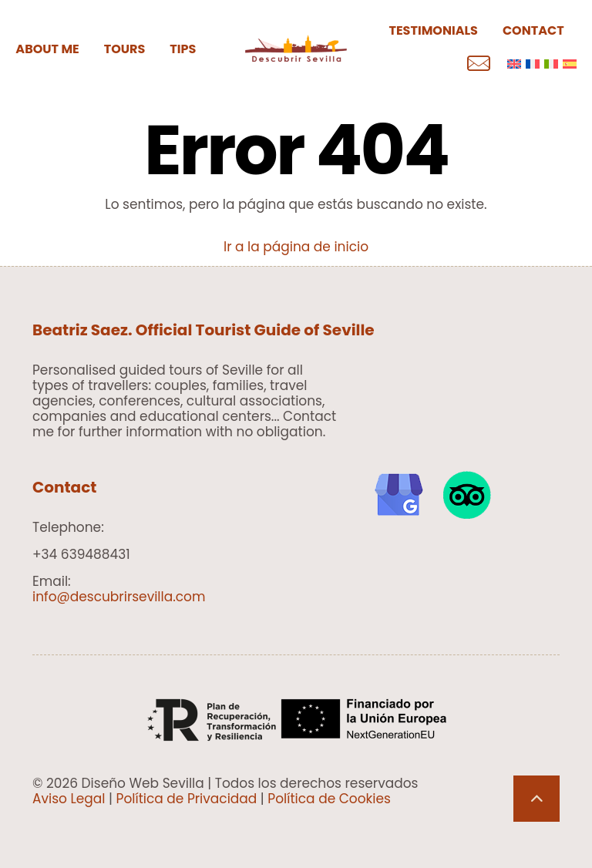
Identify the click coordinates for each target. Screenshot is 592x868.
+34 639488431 (81, 554)
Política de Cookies (329, 799)
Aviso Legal (69, 799)
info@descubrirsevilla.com (119, 597)
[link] (399, 495)
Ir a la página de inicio (296, 247)
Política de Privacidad (187, 799)
